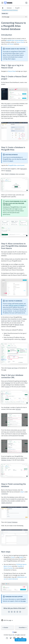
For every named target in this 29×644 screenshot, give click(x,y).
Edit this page (8, 620)
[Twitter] (11, 638)
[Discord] (14, 639)
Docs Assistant (21, 640)
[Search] (26, 3)
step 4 (11, 161)
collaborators (20, 577)
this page (23, 601)
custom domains (13, 579)
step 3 (13, 59)
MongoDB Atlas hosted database (15, 40)
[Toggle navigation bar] (2, 3)
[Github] (7, 639)
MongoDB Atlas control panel (16, 165)
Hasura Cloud (20, 42)
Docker (21, 557)
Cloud (13, 557)
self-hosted (10, 44)
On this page (6, 17)
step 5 (22, 492)
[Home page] (3, 8)
